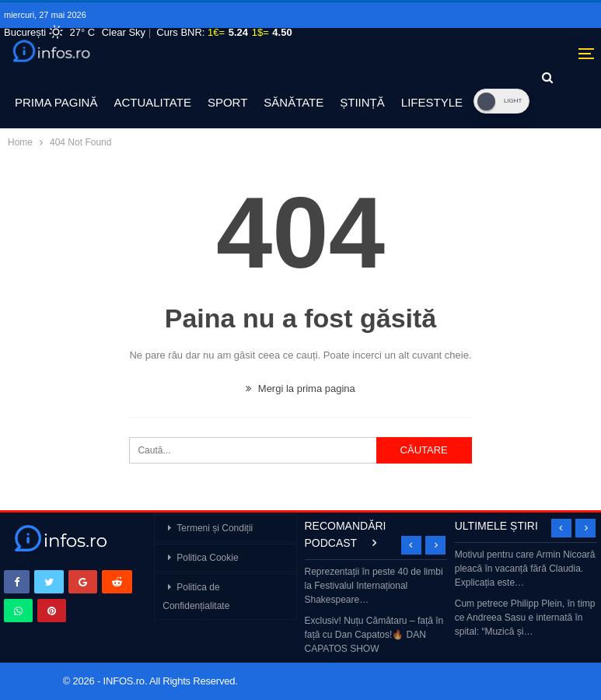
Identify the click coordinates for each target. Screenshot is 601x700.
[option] (376, 612)
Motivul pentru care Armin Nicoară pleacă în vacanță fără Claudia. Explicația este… (525, 569)
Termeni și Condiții (215, 528)
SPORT (227, 102)
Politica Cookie (207, 558)
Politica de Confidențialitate (196, 597)
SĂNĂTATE (294, 102)
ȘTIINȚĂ (362, 102)
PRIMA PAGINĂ (56, 102)
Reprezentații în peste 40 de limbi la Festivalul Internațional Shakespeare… (374, 586)
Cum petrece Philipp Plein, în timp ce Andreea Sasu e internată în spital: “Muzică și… (525, 618)
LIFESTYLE (432, 102)
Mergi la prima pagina (300, 388)
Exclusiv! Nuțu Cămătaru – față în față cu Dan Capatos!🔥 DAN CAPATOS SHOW (374, 635)
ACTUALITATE (152, 102)
